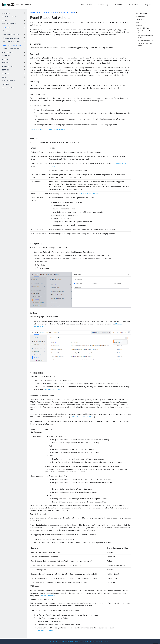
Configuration (141, 22)
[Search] (157, 5)
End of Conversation (146, 40)
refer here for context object (82, 417)
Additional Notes (143, 28)
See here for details (45, 630)
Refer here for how (53, 389)
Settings (139, 25)
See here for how (47, 596)
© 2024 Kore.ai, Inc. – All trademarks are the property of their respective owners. (80, 641)
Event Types (141, 19)
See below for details (90, 193)
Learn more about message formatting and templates (52, 129)
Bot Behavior (141, 16)
